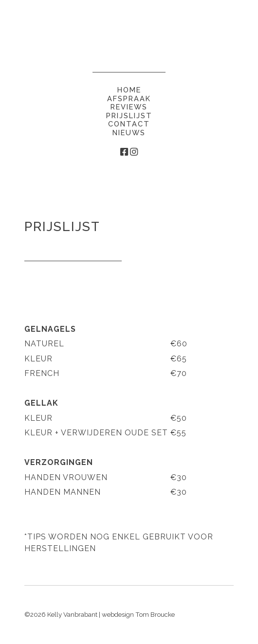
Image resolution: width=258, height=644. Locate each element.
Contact (129, 124)
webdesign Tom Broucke (138, 614)
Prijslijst (129, 116)
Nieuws (129, 133)
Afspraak (129, 98)
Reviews (129, 107)
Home (129, 90)
